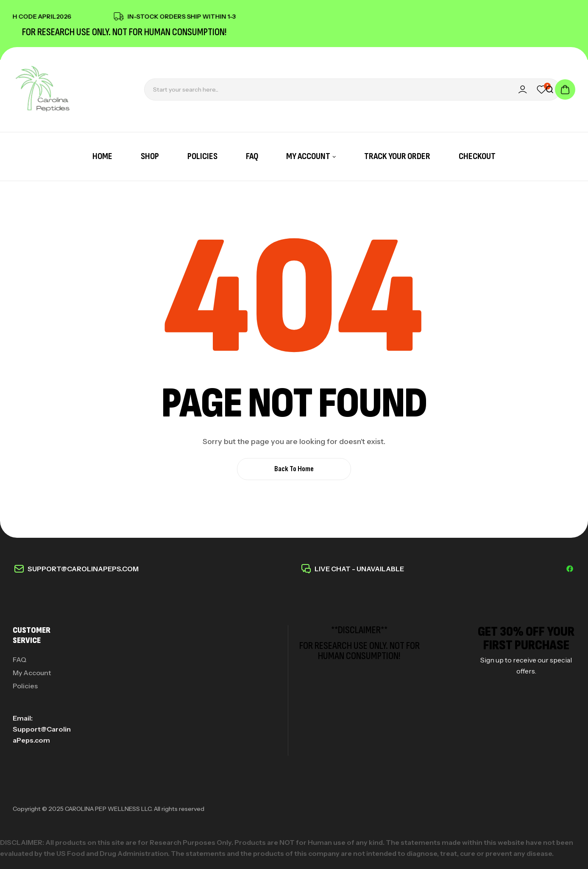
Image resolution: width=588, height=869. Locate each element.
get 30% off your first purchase (526, 638)
